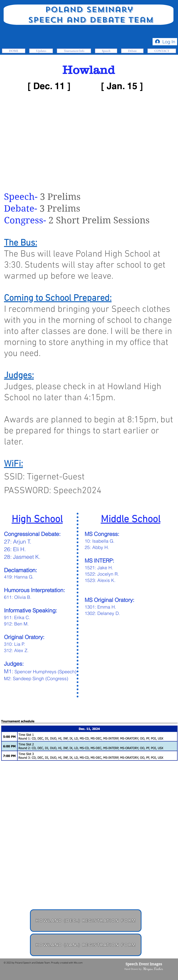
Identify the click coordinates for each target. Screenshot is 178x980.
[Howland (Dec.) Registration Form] (86, 921)
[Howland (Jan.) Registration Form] (86, 945)
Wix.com (78, 963)
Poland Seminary (89, 10)
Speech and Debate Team (89, 20)
